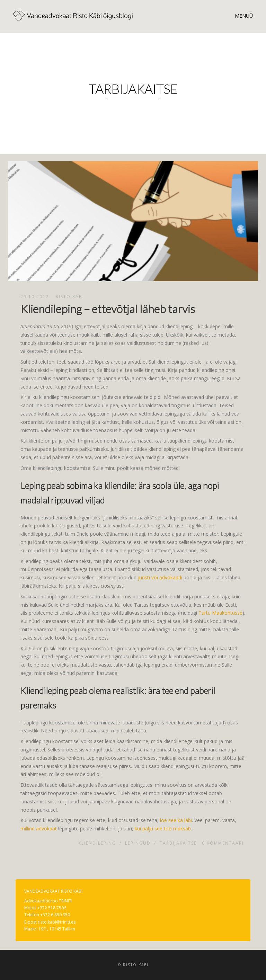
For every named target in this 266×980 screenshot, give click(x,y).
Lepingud (138, 843)
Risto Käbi (70, 297)
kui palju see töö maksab (163, 828)
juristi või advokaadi (160, 577)
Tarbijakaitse (178, 843)
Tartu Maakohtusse (220, 613)
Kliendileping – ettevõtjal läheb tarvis (108, 309)
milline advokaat (39, 828)
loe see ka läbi (176, 820)
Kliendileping (97, 843)
